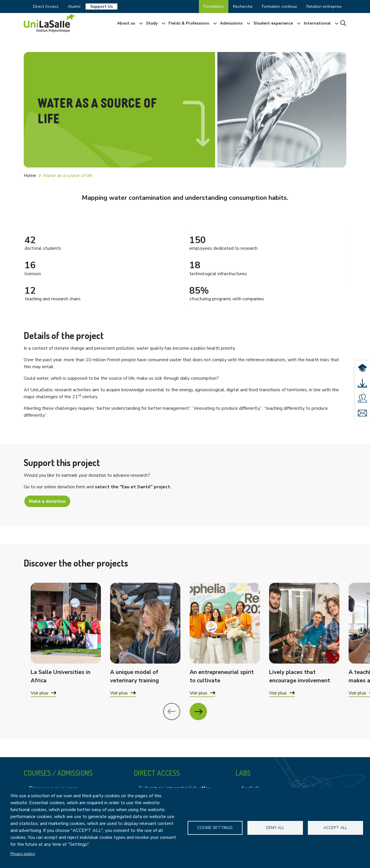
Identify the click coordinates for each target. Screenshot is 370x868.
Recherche (243, 6)
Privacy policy (23, 854)
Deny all (275, 828)
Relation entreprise (324, 6)
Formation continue (280, 6)
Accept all (335, 828)
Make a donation (47, 501)
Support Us (101, 6)
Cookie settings (215, 828)
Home (30, 176)
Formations (214, 6)
